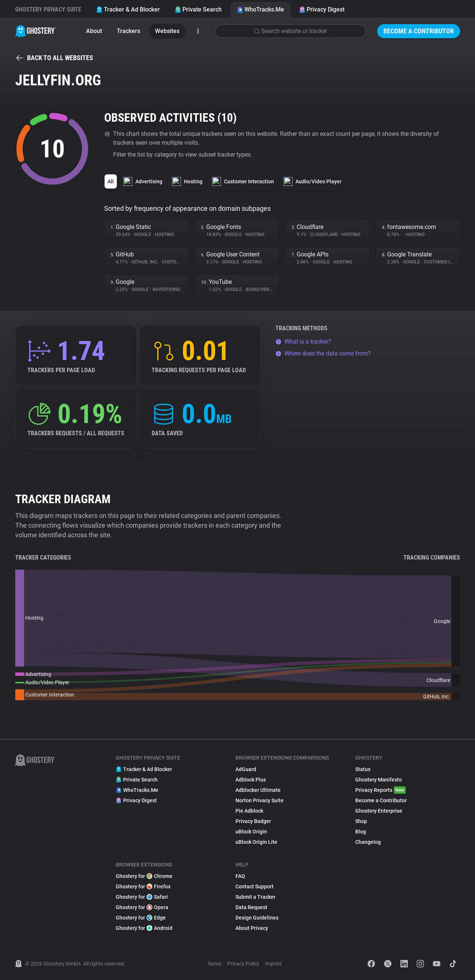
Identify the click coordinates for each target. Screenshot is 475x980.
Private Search (198, 9)
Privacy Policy (243, 964)
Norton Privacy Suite (260, 800)
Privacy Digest (322, 9)
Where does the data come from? (323, 353)
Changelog (368, 842)
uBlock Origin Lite (256, 842)
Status (363, 769)
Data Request (251, 907)
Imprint (273, 964)
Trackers (128, 31)
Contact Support (255, 886)
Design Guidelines (257, 918)
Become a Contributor (419, 31)
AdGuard (246, 769)
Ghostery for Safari (142, 897)
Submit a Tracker (255, 897)
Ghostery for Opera (142, 907)
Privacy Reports (380, 790)
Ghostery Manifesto (379, 780)
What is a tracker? (303, 342)
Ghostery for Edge (141, 918)
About (94, 31)
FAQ (240, 876)
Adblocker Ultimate (258, 790)
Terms (214, 964)
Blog (361, 832)
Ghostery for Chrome (144, 876)
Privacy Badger (253, 821)
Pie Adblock (249, 811)
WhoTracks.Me (260, 9)
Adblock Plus (251, 780)
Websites (167, 31)
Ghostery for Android (144, 928)
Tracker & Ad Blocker (128, 9)
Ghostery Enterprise (379, 811)
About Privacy (252, 928)
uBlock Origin (251, 832)
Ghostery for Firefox (143, 886)
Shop (361, 821)
